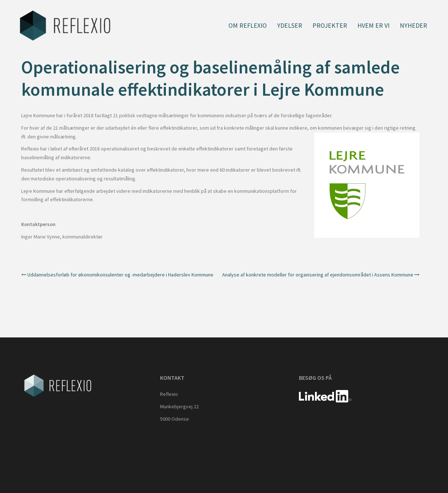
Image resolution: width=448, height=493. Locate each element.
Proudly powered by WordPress (51, 481)
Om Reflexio (248, 25)
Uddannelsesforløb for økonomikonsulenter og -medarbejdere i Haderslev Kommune (120, 275)
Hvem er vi (373, 25)
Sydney (115, 481)
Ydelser (290, 25)
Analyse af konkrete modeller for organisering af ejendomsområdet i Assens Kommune (318, 275)
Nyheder (413, 25)
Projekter (330, 25)
